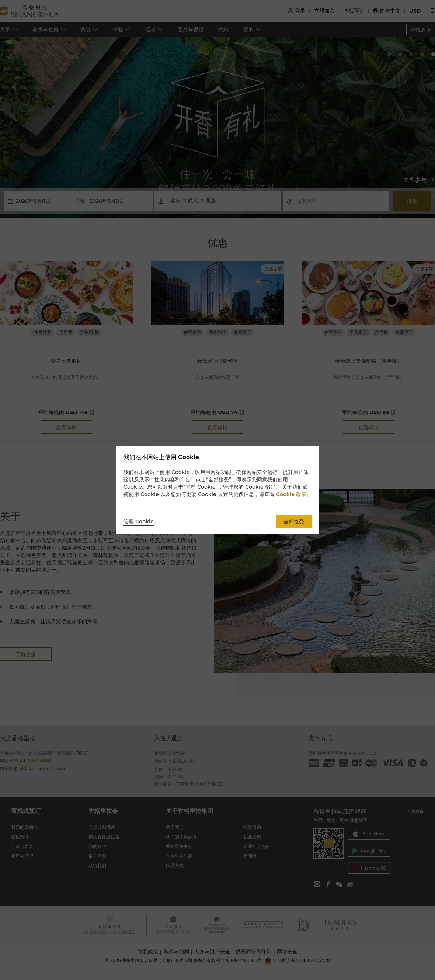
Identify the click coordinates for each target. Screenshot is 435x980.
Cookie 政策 (291, 494)
